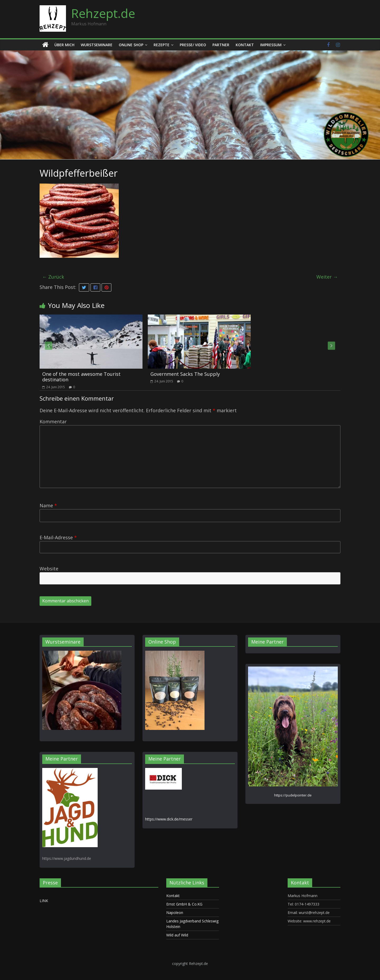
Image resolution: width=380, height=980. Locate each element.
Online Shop (131, 45)
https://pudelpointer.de (293, 795)
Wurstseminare (97, 45)
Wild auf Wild (177, 935)
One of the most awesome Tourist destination (81, 377)
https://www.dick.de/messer (169, 819)
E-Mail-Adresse (58, 537)
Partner (221, 45)
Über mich (64, 45)
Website (49, 569)
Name (48, 505)
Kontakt (245, 45)
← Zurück (53, 277)
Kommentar (53, 421)
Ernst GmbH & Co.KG (184, 904)
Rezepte (161, 45)
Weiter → (327, 277)
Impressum (271, 45)
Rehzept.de (103, 13)
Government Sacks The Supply (185, 374)
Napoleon (175, 913)
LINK (44, 901)
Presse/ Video (193, 45)
